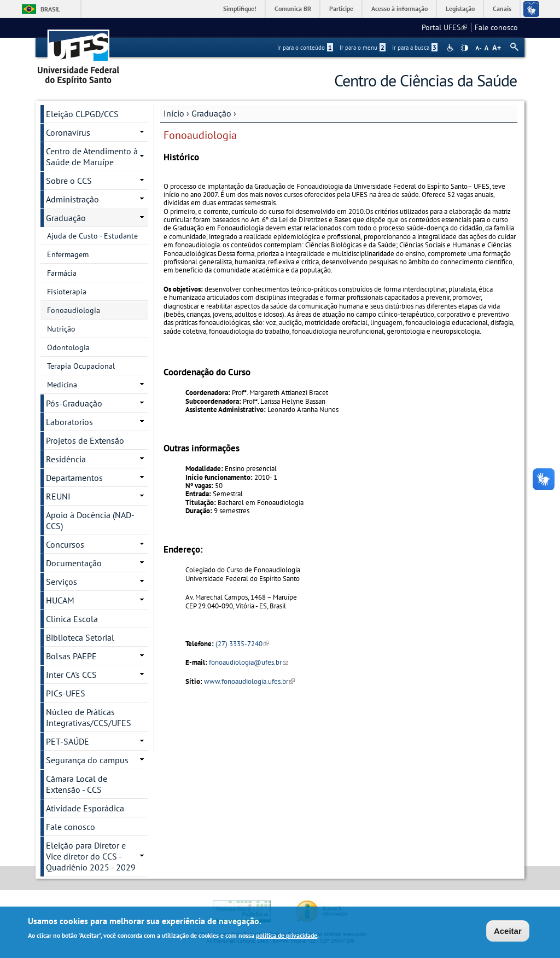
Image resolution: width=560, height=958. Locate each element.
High (464, 48)
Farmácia (62, 273)
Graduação (211, 113)
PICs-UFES (66, 693)
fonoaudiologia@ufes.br (249, 662)
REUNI (58, 496)
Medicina (62, 385)
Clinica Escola (72, 619)
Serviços (62, 582)
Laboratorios (69, 422)
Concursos (65, 544)
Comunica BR (293, 8)
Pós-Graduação (74, 403)
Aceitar (508, 931)
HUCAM (60, 600)
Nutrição (61, 329)
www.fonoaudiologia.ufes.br (249, 681)
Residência (66, 459)
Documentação (74, 563)
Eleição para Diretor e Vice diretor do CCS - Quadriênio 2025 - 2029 (91, 856)
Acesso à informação (399, 8)
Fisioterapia (67, 292)
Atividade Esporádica (85, 808)
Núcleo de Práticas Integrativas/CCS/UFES (89, 717)
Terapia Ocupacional (81, 366)
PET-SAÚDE (68, 741)
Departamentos (74, 478)
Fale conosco (496, 27)
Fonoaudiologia (74, 310)
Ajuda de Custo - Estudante (92, 236)
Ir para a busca (415, 48)
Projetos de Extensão (85, 440)
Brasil (50, 9)
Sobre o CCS (69, 181)
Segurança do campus (87, 760)
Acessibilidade (451, 48)
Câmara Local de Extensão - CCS (77, 784)
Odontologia (68, 347)
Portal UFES (444, 27)
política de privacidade (287, 936)
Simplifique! (240, 8)
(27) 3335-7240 (242, 644)
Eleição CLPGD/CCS (82, 114)
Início (174, 113)
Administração (72, 199)
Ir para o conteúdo (305, 48)
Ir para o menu (363, 48)
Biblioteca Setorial (80, 637)
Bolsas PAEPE (71, 656)
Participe (341, 8)
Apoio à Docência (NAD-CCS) (90, 520)
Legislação (460, 8)
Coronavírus (68, 132)
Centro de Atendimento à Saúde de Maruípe (92, 156)
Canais (502, 8)
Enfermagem (68, 254)
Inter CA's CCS (71, 675)
